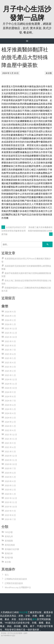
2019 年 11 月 (11, 502)
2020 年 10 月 (11, 464)
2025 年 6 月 (10, 354)
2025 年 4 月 (10, 363)
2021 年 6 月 (10, 447)
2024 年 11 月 (11, 384)
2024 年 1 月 (10, 426)
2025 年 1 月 (10, 375)
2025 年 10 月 (11, 337)
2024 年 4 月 (10, 413)
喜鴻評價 (9, 558)
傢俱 (35, 619)
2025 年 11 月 (11, 333)
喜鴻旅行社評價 (12, 549)
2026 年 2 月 (10, 320)
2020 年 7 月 (10, 468)
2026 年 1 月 (10, 324)
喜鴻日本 (9, 553)
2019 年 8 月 (10, 515)
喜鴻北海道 (10, 545)
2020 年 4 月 (10, 481)
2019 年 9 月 (10, 511)
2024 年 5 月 (10, 409)
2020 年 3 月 (10, 485)
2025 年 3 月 (10, 367)
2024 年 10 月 (11, 388)
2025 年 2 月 (10, 371)
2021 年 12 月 (11, 435)
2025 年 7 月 (10, 350)
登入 (7, 575)
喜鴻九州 (9, 536)
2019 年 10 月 (11, 507)
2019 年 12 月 (11, 498)
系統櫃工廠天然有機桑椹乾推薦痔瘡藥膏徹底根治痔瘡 (40, 231)
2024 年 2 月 (10, 422)
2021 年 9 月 (10, 443)
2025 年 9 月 (10, 341)
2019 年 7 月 (10, 519)
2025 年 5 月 (10, 358)
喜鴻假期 (9, 541)
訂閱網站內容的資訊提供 (16, 579)
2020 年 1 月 (10, 494)
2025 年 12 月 (11, 328)
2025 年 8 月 (10, 346)
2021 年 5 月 (10, 452)
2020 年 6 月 (10, 473)
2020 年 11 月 (11, 460)
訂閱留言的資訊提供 (14, 583)
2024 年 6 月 (10, 405)
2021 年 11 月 (11, 439)
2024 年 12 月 (11, 379)
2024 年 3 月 (10, 418)
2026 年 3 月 (10, 316)
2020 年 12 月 (11, 456)
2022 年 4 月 (10, 430)
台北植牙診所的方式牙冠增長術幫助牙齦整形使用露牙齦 (14, 231)
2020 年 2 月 (10, 490)
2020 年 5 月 (10, 477)
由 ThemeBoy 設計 (8, 635)
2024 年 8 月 (10, 396)
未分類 (49, 73)
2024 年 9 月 (10, 392)
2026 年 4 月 (10, 312)
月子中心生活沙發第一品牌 (27, 13)
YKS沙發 (9, 532)
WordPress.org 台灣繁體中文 (18, 587)
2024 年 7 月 (10, 401)
